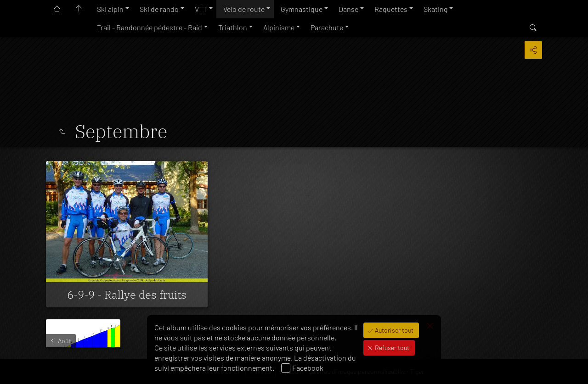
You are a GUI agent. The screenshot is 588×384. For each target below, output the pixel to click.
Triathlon (233, 27)
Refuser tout (391, 348)
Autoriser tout (393, 330)
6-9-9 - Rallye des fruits (127, 295)
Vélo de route (244, 9)
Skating (435, 9)
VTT (201, 9)
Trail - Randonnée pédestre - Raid (150, 27)
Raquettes (391, 9)
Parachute (327, 27)
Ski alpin (110, 9)
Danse (348, 9)
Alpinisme (279, 27)
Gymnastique (302, 9)
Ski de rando (159, 9)
